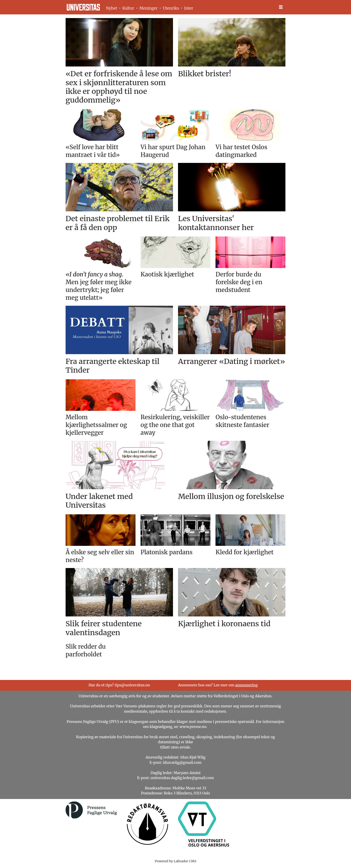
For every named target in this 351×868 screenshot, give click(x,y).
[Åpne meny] (281, 7)
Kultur (128, 8)
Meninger (149, 8)
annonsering (246, 685)
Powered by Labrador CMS (175, 861)
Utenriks (171, 8)
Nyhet (112, 8)
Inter (189, 8)
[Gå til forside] (83, 7)
